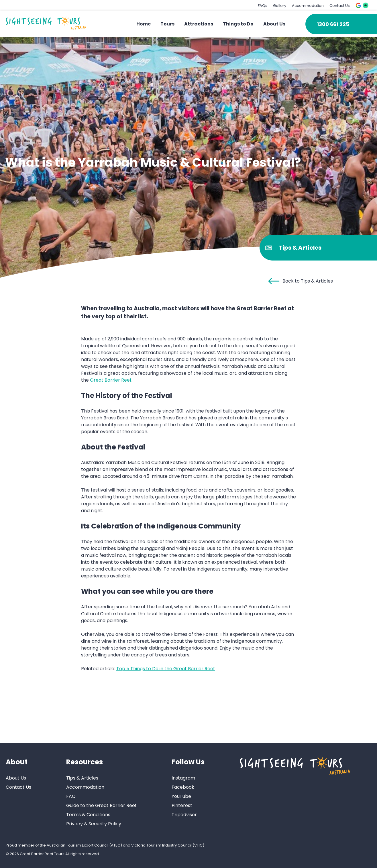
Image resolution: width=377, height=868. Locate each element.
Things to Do (238, 24)
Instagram (183, 778)
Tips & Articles (82, 778)
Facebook (183, 787)
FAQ (71, 796)
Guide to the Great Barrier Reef (101, 805)
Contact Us (340, 6)
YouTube (181, 796)
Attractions (199, 24)
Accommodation (308, 6)
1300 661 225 (333, 24)
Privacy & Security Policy (94, 824)
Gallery (280, 6)
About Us (274, 24)
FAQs (263, 6)
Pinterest (182, 805)
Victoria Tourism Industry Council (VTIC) (168, 845)
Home (144, 24)
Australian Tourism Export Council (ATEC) (84, 845)
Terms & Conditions (88, 815)
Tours (167, 24)
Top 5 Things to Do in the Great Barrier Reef (166, 669)
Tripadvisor (184, 815)
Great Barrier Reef (111, 380)
